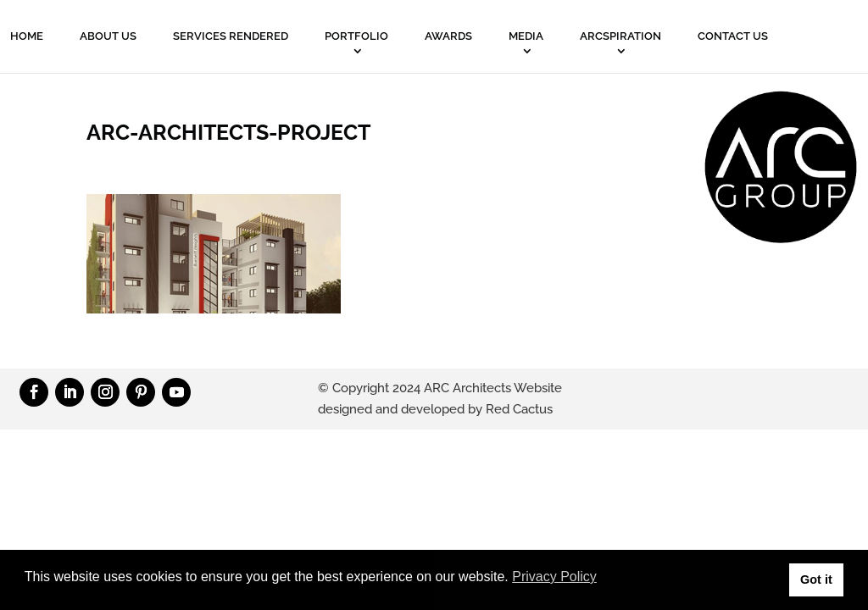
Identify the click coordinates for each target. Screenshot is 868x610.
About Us (108, 36)
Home (27, 36)
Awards (448, 36)
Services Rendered (231, 36)
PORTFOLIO (356, 36)
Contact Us (733, 36)
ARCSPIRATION (620, 36)
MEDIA (526, 36)
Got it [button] (816, 579)
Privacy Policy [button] (554, 577)
